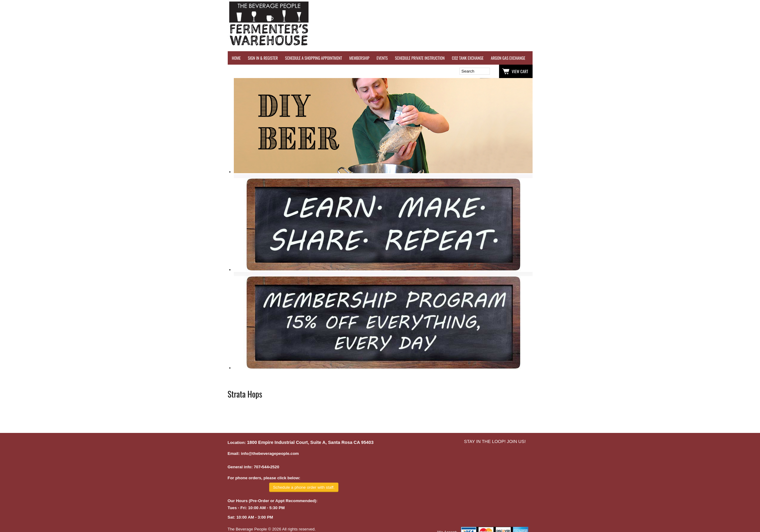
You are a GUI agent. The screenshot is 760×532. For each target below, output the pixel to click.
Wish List (280, 71)
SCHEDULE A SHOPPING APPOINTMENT (314, 58)
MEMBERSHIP (359, 58)
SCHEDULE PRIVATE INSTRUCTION (420, 58)
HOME (236, 58)
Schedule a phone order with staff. (304, 487)
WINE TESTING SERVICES (551, 58)
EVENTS (382, 58)
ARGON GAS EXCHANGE (508, 58)
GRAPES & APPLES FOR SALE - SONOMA (708, 58)
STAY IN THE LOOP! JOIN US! (495, 441)
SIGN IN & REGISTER (263, 58)
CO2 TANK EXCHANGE (468, 58)
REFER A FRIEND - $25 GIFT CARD (647, 58)
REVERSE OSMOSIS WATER (595, 58)
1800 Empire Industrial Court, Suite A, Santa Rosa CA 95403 (310, 442)
